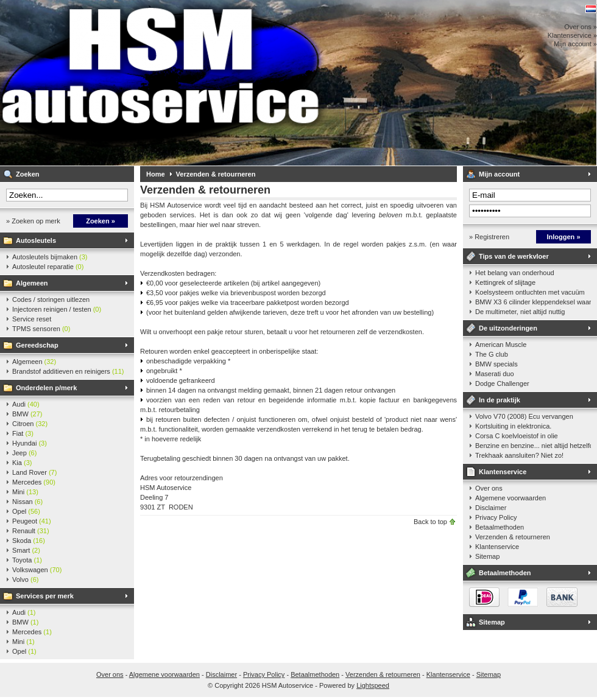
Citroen (30, 424)
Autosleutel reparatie (48, 267)
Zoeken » (101, 221)
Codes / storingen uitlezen (51, 299)
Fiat (23, 433)
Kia (22, 463)
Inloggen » (564, 237)
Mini (25, 492)
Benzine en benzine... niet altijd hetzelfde (533, 446)
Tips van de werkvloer (514, 256)
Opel (26, 511)
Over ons (489, 488)
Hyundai (30, 443)
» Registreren (489, 237)
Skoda (29, 541)
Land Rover (34, 472)
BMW (27, 414)
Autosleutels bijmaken (50, 257)
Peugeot (32, 521)
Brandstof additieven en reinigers (68, 371)
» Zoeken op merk (33, 221)
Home (156, 174)
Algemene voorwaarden (510, 498)
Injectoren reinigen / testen (57, 309)
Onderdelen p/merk (46, 388)
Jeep (24, 453)
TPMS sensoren (41, 329)
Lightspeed (373, 685)
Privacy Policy (496, 517)
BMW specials (496, 364)
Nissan (27, 502)
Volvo (25, 579)
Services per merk (45, 596)
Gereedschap (37, 345)
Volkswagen (37, 570)
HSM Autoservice (161, 83)
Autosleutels (36, 240)
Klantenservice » (572, 35)
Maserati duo (495, 374)
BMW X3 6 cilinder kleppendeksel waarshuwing (533, 302)
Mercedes (34, 482)
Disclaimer (491, 508)
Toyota (27, 560)
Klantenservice (503, 472)
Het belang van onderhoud (515, 273)
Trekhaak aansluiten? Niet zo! (519, 455)
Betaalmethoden (500, 527)
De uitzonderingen (508, 328)
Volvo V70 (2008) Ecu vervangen (524, 416)
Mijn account (499, 174)
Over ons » (581, 27)
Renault (31, 531)
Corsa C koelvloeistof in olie (517, 436)
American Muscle (501, 345)
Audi (26, 404)
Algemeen (32, 283)
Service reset (32, 319)
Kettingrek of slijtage (505, 282)
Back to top (430, 522)
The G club (492, 354)
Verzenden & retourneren (216, 174)
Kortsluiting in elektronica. (513, 426)
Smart (26, 550)
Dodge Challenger (502, 383)
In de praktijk (500, 400)
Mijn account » (575, 44)
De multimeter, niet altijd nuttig (520, 312)
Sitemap (487, 556)
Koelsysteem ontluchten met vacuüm (530, 292)
